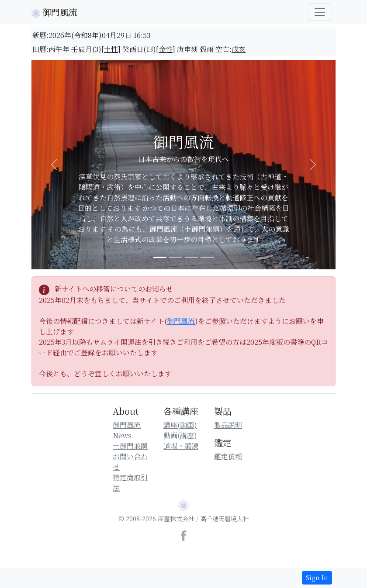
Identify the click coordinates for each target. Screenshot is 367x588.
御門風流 (54, 12)
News (122, 435)
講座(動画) (180, 425)
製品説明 (228, 425)
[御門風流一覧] (320, 12)
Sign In (317, 578)
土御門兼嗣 (130, 446)
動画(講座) (180, 435)
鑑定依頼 (228, 456)
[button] (54, 165)
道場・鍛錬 (181, 446)
